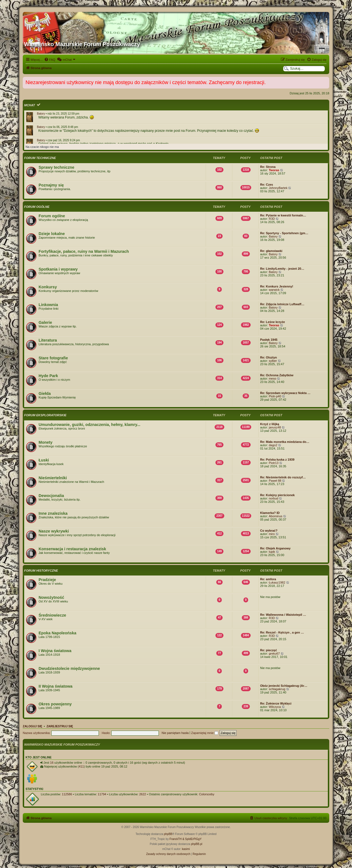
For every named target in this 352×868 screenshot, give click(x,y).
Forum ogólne (37, 207)
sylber (273, 361)
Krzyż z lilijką (270, 424)
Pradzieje (47, 580)
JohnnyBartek (278, 188)
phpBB (168, 834)
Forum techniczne (40, 158)
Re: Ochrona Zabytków (277, 375)
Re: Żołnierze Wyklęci (276, 703)
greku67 (274, 653)
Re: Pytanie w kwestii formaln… (283, 215)
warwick (274, 290)
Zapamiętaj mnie (204, 733)
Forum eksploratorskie (45, 415)
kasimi (186, 849)
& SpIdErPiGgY (192, 839)
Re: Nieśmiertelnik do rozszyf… (283, 477)
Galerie (45, 322)
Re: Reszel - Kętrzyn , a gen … (282, 632)
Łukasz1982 (277, 582)
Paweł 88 (275, 481)
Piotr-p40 (275, 396)
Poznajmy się (51, 185)
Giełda (45, 393)
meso (272, 379)
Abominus (276, 516)
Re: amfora (268, 579)
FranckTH (175, 839)
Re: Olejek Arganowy (275, 548)
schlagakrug (277, 689)
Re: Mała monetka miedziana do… (285, 442)
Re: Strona (268, 167)
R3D (272, 219)
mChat (30, 105)
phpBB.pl (197, 844)
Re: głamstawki (271, 251)
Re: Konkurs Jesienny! (277, 286)
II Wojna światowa (56, 686)
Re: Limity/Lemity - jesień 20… (282, 269)
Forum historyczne (41, 571)
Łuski (44, 460)
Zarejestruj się (60, 726)
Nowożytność (51, 597)
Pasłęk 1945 (269, 340)
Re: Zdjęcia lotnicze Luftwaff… (282, 304)
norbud (273, 498)
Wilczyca (275, 707)
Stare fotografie (53, 358)
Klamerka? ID (270, 513)
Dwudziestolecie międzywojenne (69, 668)
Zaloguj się (32, 726)
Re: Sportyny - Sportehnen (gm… (284, 233)
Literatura (48, 340)
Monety (46, 442)
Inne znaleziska (53, 513)
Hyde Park (48, 376)
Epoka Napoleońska (57, 633)
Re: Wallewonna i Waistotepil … (283, 615)
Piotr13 (274, 463)
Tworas (274, 170)
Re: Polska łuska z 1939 (277, 460)
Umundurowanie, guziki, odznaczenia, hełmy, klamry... (90, 425)
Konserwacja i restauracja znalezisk (72, 549)
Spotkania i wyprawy (58, 269)
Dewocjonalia (51, 496)
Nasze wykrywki (54, 531)
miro (272, 534)
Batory (41, 114)
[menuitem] (50, 60)
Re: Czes (266, 185)
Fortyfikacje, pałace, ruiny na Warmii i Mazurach (84, 251)
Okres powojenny (55, 704)
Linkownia (48, 305)
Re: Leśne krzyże (272, 322)
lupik (272, 552)
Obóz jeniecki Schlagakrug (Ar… (284, 686)
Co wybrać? (269, 531)
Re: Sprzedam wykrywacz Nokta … (285, 393)
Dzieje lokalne (52, 234)
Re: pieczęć (269, 650)
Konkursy (48, 287)
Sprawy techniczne (56, 167)
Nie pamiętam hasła (175, 733)
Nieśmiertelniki (53, 478)
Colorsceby (207, 794)
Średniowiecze (52, 615)
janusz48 (275, 427)
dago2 (273, 445)
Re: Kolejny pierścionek (277, 495)
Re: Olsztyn (269, 357)
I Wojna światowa (55, 651)
